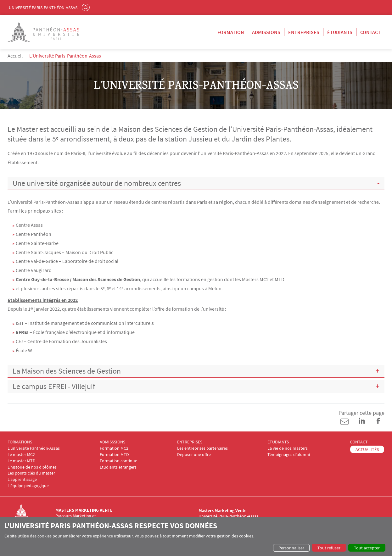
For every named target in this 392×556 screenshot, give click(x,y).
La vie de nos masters (288, 448)
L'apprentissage (22, 479)
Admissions (266, 32)
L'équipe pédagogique (28, 486)
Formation (231, 32)
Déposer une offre (194, 455)
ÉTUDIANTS (278, 442)
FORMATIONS (20, 442)
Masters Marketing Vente (84, 510)
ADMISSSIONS (112, 442)
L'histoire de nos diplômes (32, 467)
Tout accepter (367, 548)
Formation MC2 (114, 448)
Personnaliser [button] (291, 548)
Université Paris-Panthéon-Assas (43, 8)
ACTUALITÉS (367, 449)
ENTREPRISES (190, 442)
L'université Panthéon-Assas (34, 448)
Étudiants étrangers (118, 467)
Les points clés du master (31, 473)
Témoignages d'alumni (289, 455)
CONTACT (359, 442)
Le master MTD (22, 461)
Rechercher (87, 7)
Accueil (15, 56)
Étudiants (340, 32)
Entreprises (304, 32)
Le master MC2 (21, 455)
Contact (370, 32)
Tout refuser (329, 548)
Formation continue (118, 461)
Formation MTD (114, 455)
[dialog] (196, 537)
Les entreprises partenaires (202, 448)
